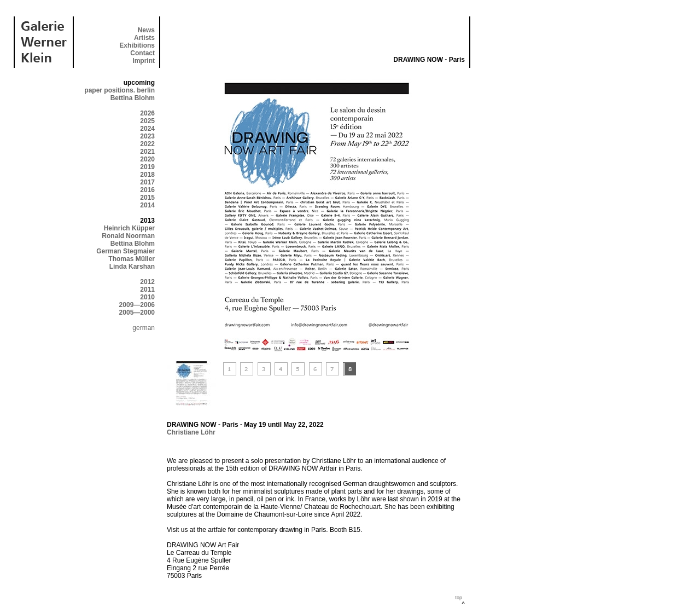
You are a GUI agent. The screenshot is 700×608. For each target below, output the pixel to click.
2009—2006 (137, 305)
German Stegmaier (126, 251)
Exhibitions (137, 45)
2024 (147, 129)
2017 (147, 182)
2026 (147, 113)
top (459, 598)
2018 (147, 175)
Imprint (144, 61)
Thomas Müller (132, 259)
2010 (147, 297)
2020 (147, 159)
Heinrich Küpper (129, 228)
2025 (147, 121)
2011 (147, 289)
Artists (144, 38)
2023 (147, 136)
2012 (147, 282)
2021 (147, 152)
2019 (147, 167)
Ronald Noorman (128, 236)
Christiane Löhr (191, 432)
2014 (147, 205)
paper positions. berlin (119, 90)
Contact (142, 53)
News (146, 30)
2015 (147, 198)
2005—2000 (137, 312)
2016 (147, 190)
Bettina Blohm (133, 98)
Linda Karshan (132, 267)
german (144, 328)
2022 (147, 144)
